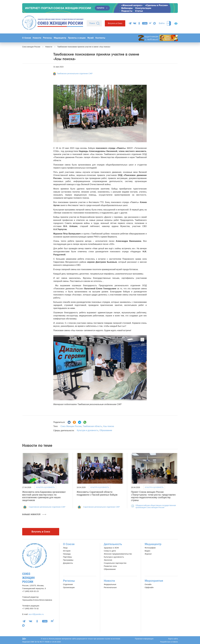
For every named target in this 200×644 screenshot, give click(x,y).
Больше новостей (34, 514)
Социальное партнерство (115, 563)
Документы (68, 563)
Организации (69, 587)
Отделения (68, 584)
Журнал (148, 554)
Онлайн (148, 584)
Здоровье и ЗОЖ (111, 548)
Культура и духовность (87, 430)
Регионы (47, 38)
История (67, 551)
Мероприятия (154, 581)
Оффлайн (149, 587)
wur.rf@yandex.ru (36, 614)
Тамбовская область (92, 426)
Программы (68, 560)
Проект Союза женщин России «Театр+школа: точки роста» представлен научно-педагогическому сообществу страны (153, 496)
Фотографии (150, 548)
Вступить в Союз (115, 23)
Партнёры (67, 557)
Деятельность (113, 544)
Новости (37, 38)
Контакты (100, 38)
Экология (108, 560)
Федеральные (110, 584)
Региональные (110, 587)
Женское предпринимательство (118, 554)
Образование (106, 430)
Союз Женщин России (71, 426)
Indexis (175, 642)
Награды (67, 554)
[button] (59, 368)
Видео (147, 551)
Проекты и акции (77, 38)
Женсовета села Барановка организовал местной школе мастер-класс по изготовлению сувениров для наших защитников (44, 496)
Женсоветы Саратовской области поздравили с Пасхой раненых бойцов (97, 493)
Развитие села (110, 566)
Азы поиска (108, 426)
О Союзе (27, 38)
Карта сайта (173, 639)
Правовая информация (144, 639)
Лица (65, 548)
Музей (90, 38)
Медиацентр (60, 38)
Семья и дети (110, 551)
